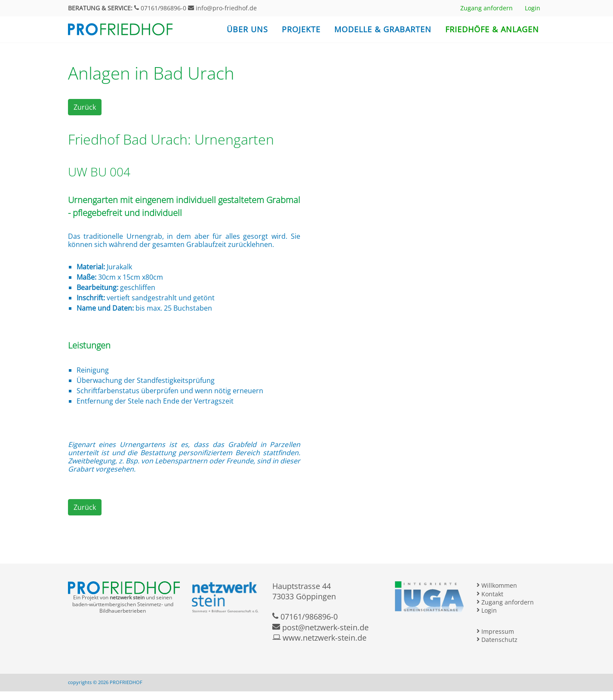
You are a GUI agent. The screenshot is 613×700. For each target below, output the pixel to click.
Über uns (247, 29)
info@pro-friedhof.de (222, 8)
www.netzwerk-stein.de (319, 638)
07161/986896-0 (160, 8)
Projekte (301, 29)
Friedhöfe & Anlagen (492, 29)
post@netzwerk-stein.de (320, 627)
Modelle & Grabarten (383, 29)
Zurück (85, 107)
